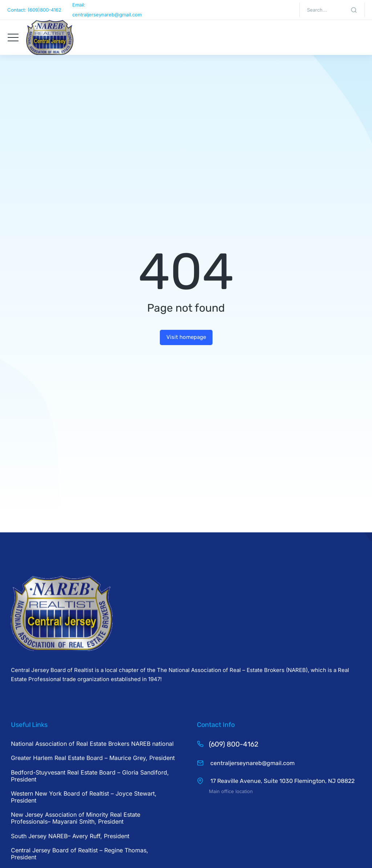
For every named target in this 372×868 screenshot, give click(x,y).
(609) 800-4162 (234, 744)
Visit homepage (186, 337)
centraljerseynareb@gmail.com (252, 763)
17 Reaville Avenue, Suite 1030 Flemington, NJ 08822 (282, 781)
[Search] (354, 10)
